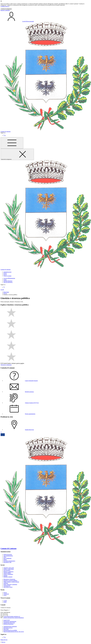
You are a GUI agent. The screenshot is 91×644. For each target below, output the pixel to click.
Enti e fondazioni (7, 558)
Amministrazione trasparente (10, 626)
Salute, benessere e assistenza (10, 584)
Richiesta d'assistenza (8, 624)
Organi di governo (8, 554)
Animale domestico (8, 281)
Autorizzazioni (7, 586)
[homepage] (46, 269)
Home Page (6, 292)
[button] (7, 272)
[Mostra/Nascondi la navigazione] (12, 143)
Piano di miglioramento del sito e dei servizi (14, 632)
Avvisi (5, 595)
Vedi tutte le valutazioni (6, 365)
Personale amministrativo (9, 561)
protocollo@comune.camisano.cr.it (12, 616)
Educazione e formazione (9, 579)
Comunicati (6, 594)
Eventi (5, 602)
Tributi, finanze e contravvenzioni (11, 582)
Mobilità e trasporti (8, 577)
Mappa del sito (4, 640)
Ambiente (6, 583)
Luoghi (5, 601)
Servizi (5, 293)
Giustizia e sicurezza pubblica (10, 581)
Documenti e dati (7, 562)
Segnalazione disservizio (9, 623)
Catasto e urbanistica (8, 574)
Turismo (5, 575)
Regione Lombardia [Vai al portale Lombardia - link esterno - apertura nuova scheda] (5, 10)
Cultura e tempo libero (9, 569)
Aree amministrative (8, 556)
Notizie (5, 593)
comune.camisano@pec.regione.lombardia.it (14, 618)
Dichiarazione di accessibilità (10, 630)
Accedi (2, 290)
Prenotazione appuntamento (10, 621)
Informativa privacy (8, 628)
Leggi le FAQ (7, 620)
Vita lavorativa (7, 570)
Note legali (6, 629)
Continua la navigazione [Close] (6, 9)
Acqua (5, 280)
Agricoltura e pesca (8, 587)
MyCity (4, 642)
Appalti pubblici (7, 573)
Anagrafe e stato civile (9, 568)
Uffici (5, 557)
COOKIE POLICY (5, 6)
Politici (5, 560)
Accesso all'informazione (9, 278)
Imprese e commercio (8, 572)
